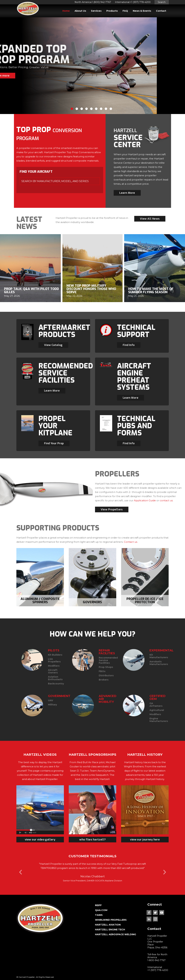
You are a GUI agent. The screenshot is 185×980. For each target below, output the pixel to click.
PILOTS (54, 650)
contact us (166, 500)
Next (165, 872)
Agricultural (157, 710)
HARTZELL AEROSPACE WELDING (116, 934)
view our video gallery (40, 840)
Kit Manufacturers (159, 656)
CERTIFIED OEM (158, 697)
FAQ (125, 11)
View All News (150, 219)
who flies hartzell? (92, 840)
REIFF (98, 905)
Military (52, 705)
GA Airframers (156, 705)
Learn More (127, 193)
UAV (51, 700)
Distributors (106, 675)
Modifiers (54, 666)
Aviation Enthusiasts (55, 678)
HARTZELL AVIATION (108, 925)
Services (96, 11)
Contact (161, 11)
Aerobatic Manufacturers (159, 663)
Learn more (30, 76)
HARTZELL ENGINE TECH (110, 930)
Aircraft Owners (53, 671)
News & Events (142, 11)
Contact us (131, 542)
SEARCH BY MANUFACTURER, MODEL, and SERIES (55, 181)
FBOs (102, 671)
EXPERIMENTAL (161, 650)
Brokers (104, 680)
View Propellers (112, 509)
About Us (80, 11)
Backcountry (56, 684)
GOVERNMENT (59, 696)
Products (112, 11)
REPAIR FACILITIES (107, 652)
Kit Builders (55, 655)
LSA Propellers (54, 660)
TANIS (99, 915)
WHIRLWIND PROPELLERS (111, 920)
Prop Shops (106, 667)
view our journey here (145, 840)
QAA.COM (101, 910)
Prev (21, 872)
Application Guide (145, 500)
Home (66, 11)
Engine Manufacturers (159, 720)
